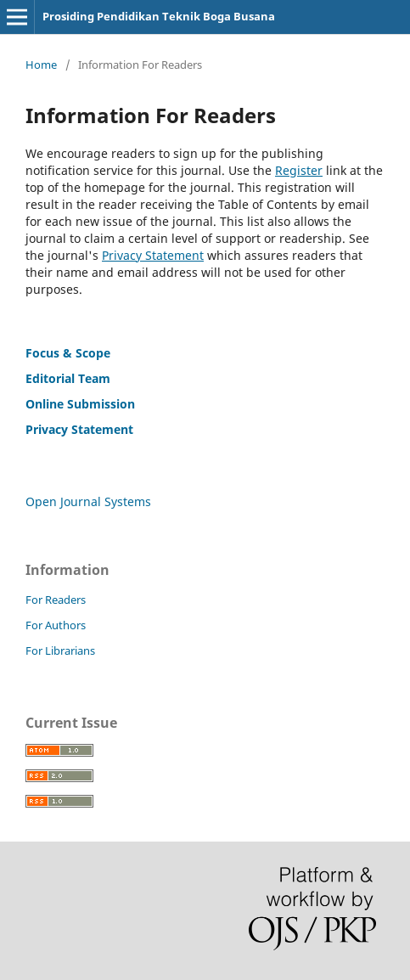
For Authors (56, 625)
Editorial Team (68, 378)
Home (41, 65)
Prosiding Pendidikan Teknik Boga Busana (159, 16)
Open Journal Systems (88, 501)
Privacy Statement (153, 255)
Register (299, 170)
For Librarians (60, 651)
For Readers (56, 600)
